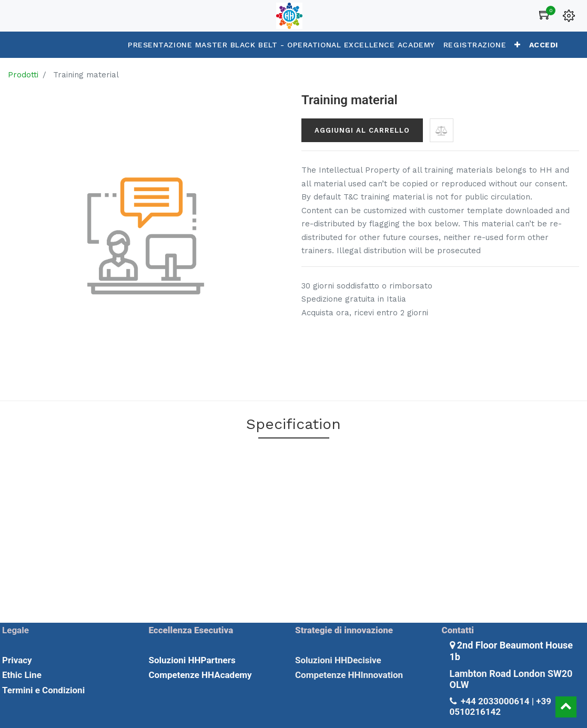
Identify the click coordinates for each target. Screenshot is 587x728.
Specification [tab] (293, 424)
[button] (518, 45)
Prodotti (23, 75)
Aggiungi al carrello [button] (362, 130)
